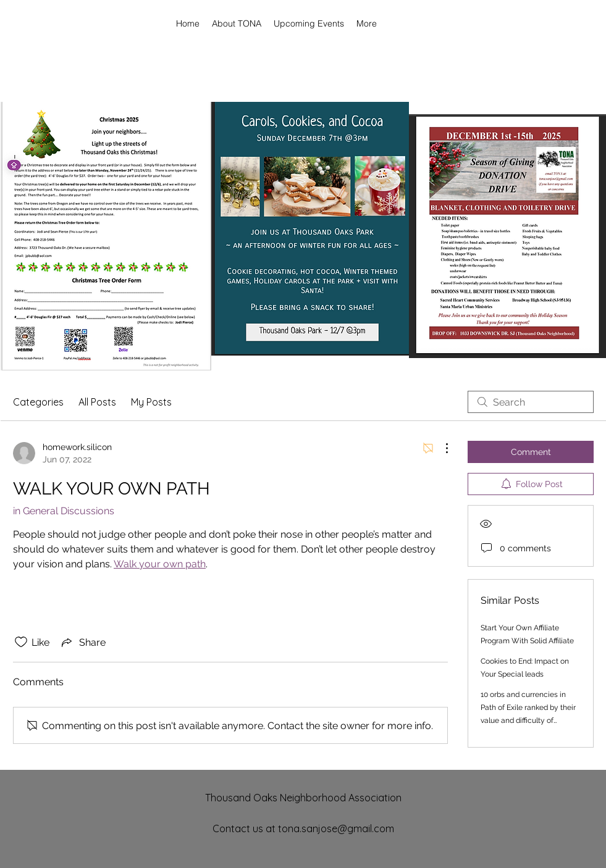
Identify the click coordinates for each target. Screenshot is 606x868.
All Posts (97, 402)
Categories (38, 402)
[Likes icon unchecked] (21, 642)
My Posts (151, 402)
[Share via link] (82, 642)
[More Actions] (440, 448)
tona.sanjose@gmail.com (336, 828)
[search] (531, 402)
